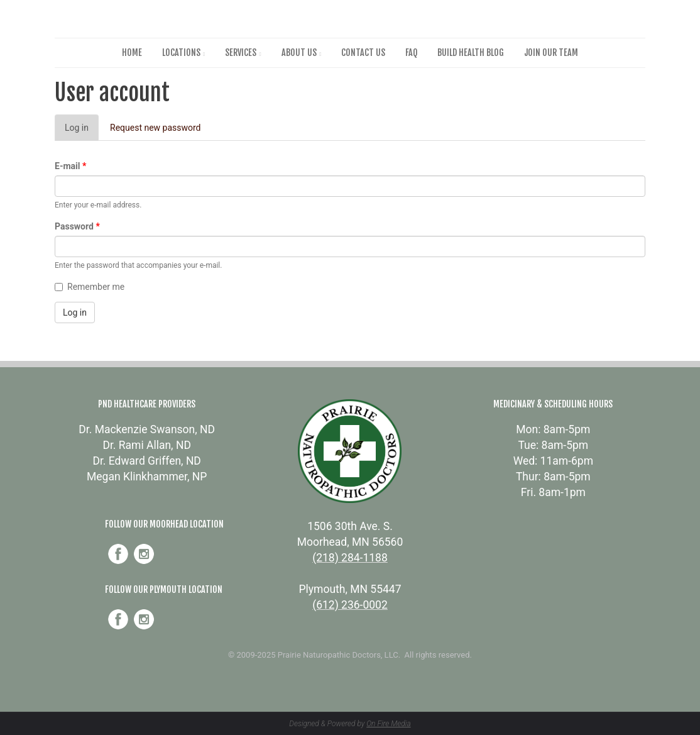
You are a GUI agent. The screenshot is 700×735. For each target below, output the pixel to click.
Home (132, 52)
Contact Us (363, 52)
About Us (299, 52)
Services (241, 52)
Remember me (90, 287)
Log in (82, 131)
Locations (181, 52)
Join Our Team (551, 52)
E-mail (70, 166)
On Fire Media (388, 724)
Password (77, 226)
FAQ (411, 52)
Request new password (156, 128)
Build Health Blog (471, 52)
